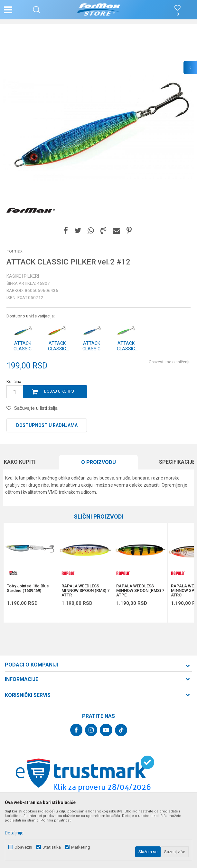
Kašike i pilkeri (23, 276)
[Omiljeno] (178, 14)
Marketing (81, 847)
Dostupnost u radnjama (47, 425)
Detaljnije (14, 833)
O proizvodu (98, 462)
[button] (37, 10)
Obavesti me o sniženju (170, 362)
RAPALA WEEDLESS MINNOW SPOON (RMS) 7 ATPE (140, 591)
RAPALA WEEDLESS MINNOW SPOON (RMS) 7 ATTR (85, 591)
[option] (98, 126)
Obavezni (23, 847)
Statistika (52, 847)
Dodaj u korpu (59, 391)
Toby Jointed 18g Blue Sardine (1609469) (28, 588)
